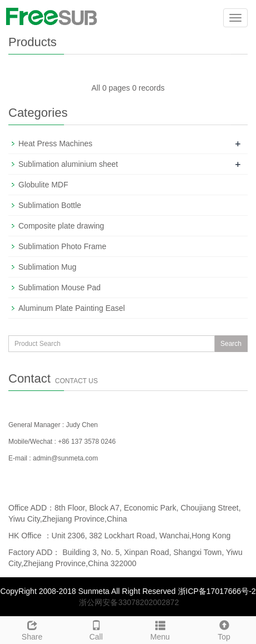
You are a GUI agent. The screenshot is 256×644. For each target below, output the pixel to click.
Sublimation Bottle (50, 205)
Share (32, 629)
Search (231, 344)
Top (224, 629)
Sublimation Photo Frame (62, 246)
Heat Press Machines (55, 143)
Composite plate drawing (61, 226)
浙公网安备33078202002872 (129, 602)
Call (96, 629)
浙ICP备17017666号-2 (217, 591)
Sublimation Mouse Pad (60, 288)
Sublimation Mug (47, 267)
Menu (160, 629)
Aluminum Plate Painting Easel (72, 308)
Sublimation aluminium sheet (68, 164)
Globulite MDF (43, 185)
